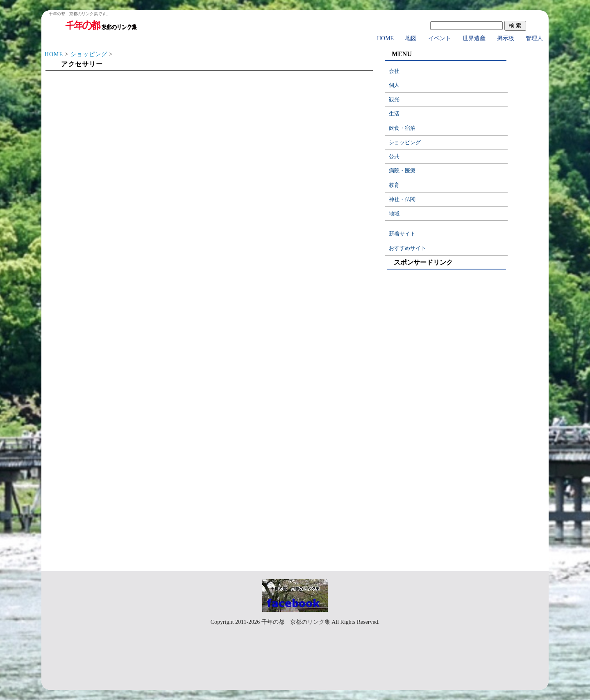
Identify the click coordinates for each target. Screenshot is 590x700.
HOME (385, 38)
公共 (394, 156)
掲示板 (506, 38)
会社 (394, 71)
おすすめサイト (407, 248)
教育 (394, 185)
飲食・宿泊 (402, 128)
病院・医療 (402, 171)
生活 (394, 114)
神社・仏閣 (402, 199)
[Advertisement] (209, 140)
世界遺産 (474, 38)
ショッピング (89, 54)
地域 (394, 214)
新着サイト (402, 234)
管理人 (534, 38)
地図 (411, 38)
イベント (440, 38)
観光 (394, 99)
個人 (394, 85)
